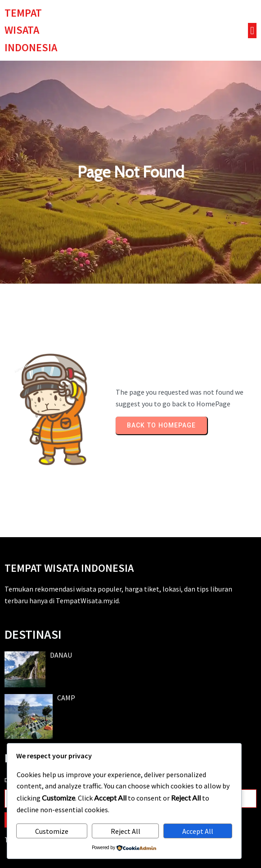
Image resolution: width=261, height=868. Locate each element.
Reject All (126, 831)
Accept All (198, 831)
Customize (52, 831)
